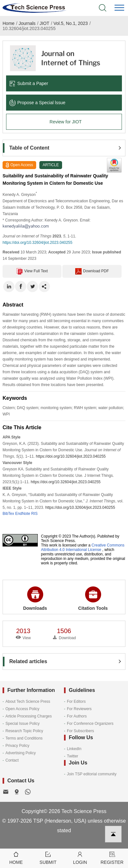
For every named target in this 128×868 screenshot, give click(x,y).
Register (112, 858)
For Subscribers (80, 731)
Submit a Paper (29, 83)
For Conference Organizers (90, 724)
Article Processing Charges (29, 716)
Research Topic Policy (24, 731)
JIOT (44, 23)
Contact (12, 760)
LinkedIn (74, 749)
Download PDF (92, 271)
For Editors (76, 701)
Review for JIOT (66, 122)
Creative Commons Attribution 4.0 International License (83, 547)
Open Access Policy (22, 709)
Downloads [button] (35, 599)
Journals (27, 23)
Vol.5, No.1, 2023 (71, 23)
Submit (48, 858)
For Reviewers (79, 709)
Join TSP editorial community (92, 774)
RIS (34, 514)
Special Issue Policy (23, 724)
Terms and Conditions (24, 738)
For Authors (77, 716)
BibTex (8, 514)
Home (8, 23)
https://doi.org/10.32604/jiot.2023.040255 (37, 243)
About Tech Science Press (28, 701)
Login (80, 858)
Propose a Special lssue (37, 103)
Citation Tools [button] (93, 599)
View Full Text (32, 271)
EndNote (23, 514)
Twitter (72, 756)
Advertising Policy (21, 753)
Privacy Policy (17, 746)
